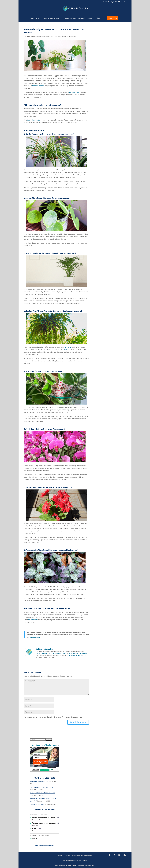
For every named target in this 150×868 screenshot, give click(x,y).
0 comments (72, 36)
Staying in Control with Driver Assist (43, 793)
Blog (38, 18)
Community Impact (85, 18)
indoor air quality (75, 92)
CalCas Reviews (70, 18)
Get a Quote (113, 18)
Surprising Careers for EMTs (40, 781)
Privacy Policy (82, 860)
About (98, 18)
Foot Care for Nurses (37, 804)
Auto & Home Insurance (52, 18)
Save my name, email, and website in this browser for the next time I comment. (54, 717)
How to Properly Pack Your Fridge (42, 787)
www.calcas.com (34, 637)
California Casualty (32, 36)
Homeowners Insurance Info (48, 36)
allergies (66, 349)
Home (32, 18)
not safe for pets (38, 86)
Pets (60, 36)
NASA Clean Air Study (35, 120)
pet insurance (33, 620)
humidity (68, 347)
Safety (64, 36)
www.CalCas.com (69, 860)
